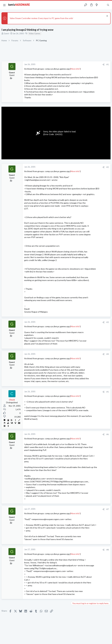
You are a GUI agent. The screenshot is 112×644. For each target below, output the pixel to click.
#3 (108, 322)
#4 (108, 354)
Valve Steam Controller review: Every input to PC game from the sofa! (41, 18)
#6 (108, 434)
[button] (4, 5)
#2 (108, 167)
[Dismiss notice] (107, 16)
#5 (108, 392)
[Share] (103, 65)
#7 (108, 509)
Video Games (34, 33)
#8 (108, 550)
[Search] (108, 5)
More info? (75, 69)
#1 (108, 64)
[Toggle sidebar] (102, 5)
